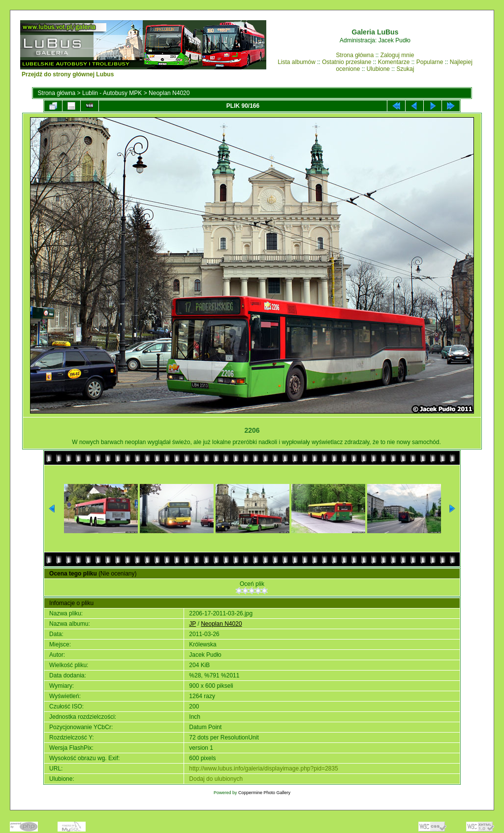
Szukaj (405, 69)
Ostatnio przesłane (346, 62)
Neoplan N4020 (169, 93)
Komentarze (394, 62)
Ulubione (378, 69)
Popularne (430, 62)
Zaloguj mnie (397, 55)
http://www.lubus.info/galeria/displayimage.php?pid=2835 (264, 769)
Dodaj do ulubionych (216, 779)
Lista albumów (297, 62)
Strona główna (355, 55)
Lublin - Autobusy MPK (112, 93)
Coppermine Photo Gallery (264, 793)
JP (192, 624)
